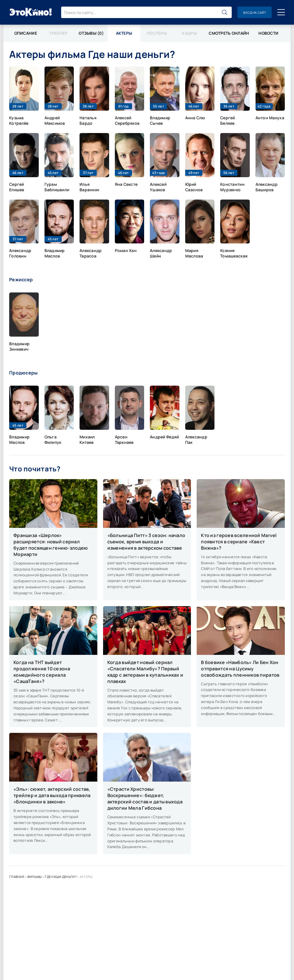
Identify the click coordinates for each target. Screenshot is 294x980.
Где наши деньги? (61, 877)
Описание (26, 33)
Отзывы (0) (91, 33)
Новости (269, 33)
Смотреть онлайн (229, 33)
